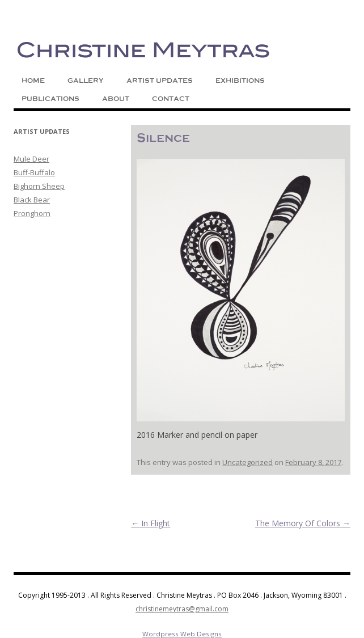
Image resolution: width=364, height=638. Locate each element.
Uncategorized (247, 462)
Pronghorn (32, 213)
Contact (171, 99)
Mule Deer (31, 159)
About (116, 99)
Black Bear (32, 200)
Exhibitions (240, 81)
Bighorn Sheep (39, 186)
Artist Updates (160, 81)
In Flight (151, 523)
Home (33, 81)
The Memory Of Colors (303, 523)
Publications (50, 99)
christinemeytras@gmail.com (182, 609)
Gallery (86, 81)
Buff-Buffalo (34, 172)
